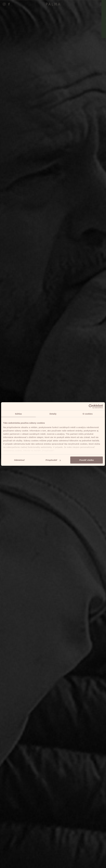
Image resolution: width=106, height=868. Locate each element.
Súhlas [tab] (18, 414)
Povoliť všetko (87, 460)
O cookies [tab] (88, 414)
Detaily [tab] (53, 414)
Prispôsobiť (53, 460)
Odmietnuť (19, 460)
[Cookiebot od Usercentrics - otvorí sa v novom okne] (91, 406)
